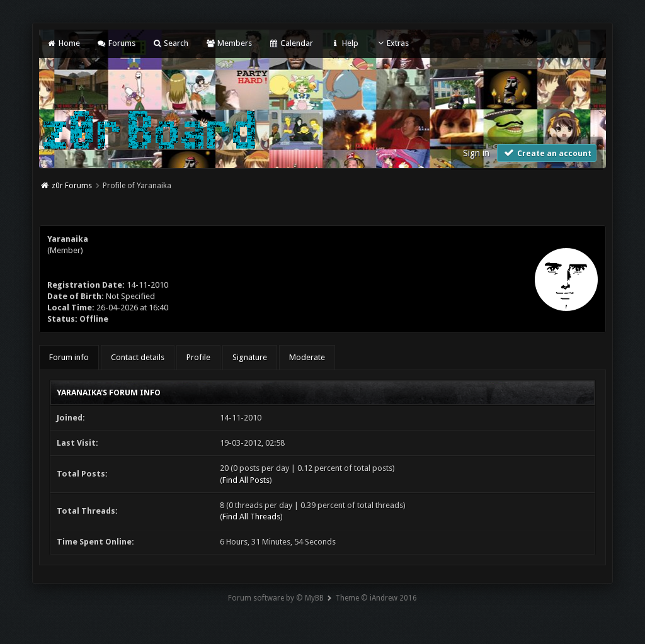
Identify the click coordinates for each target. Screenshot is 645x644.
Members (228, 43)
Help (344, 43)
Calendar (291, 43)
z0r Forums (72, 186)
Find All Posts (246, 480)
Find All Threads (251, 517)
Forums (116, 43)
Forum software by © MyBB (276, 598)
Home (63, 43)
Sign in (476, 153)
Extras (392, 43)
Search (170, 43)
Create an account (547, 153)
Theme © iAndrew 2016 (376, 598)
